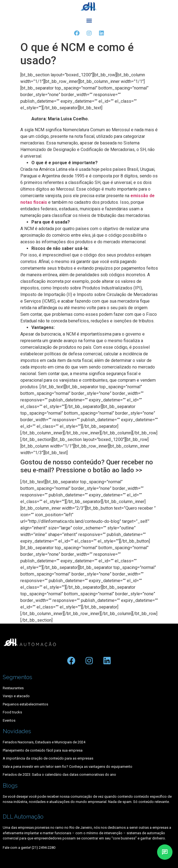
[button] (89, 20)
